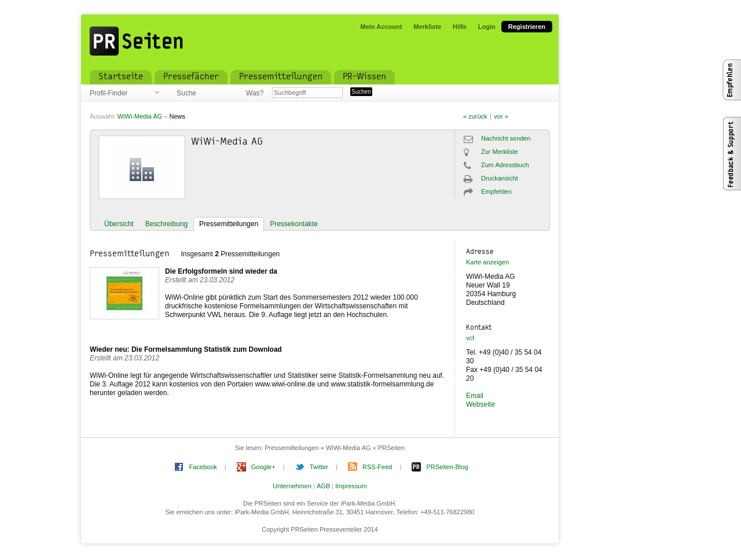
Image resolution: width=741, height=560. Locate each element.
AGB (323, 486)
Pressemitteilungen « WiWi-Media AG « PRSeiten (335, 448)
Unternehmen (292, 486)
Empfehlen (496, 191)
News (178, 116)
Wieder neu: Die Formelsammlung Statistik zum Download (186, 349)
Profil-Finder (109, 93)
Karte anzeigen (487, 262)
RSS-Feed (377, 467)
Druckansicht (500, 178)
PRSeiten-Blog (447, 467)
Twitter (319, 467)
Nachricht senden (506, 138)
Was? (255, 93)
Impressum (351, 486)
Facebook (203, 467)
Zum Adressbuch (505, 165)
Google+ (263, 467)
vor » (501, 116)
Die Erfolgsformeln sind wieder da (221, 271)
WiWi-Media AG (140, 116)
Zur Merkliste (500, 152)
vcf (470, 338)
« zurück (475, 116)
